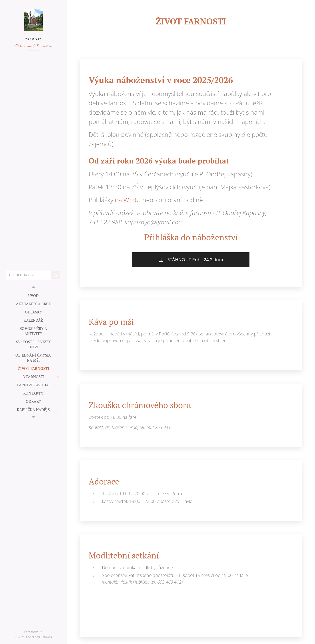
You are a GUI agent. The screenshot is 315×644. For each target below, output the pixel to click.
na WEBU (128, 200)
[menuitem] (33, 296)
